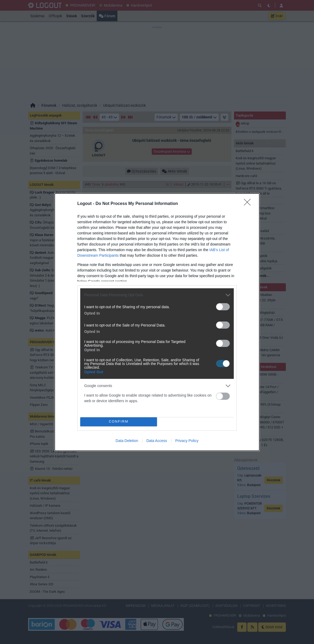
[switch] (223, 307)
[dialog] (157, 322)
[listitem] (157, 295)
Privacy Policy (187, 441)
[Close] (249, 204)
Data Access (157, 441)
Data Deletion (127, 441)
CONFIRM (119, 421)
